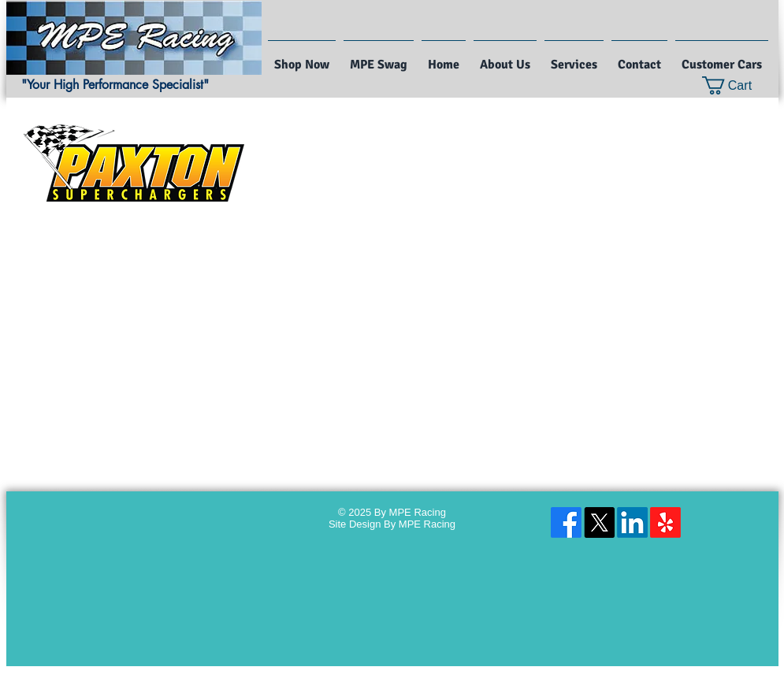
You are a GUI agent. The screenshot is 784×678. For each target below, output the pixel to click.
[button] (737, 85)
